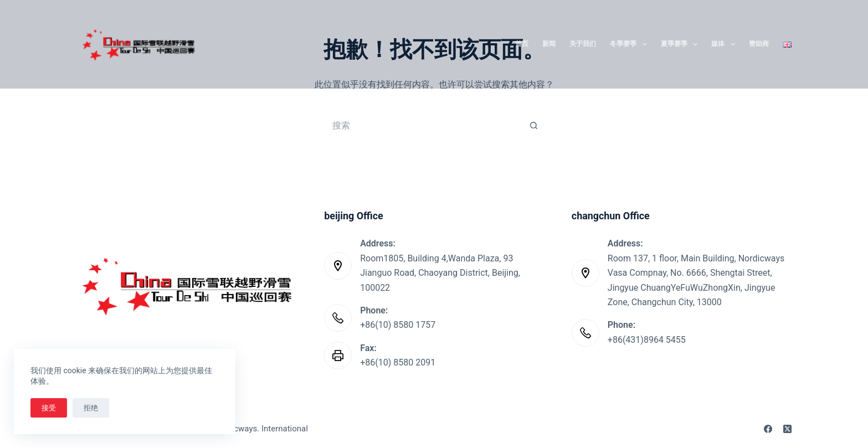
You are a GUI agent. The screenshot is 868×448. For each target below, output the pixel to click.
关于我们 (583, 44)
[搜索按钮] (534, 125)
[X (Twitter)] (787, 429)
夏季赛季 (681, 44)
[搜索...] (423, 125)
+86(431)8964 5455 (647, 340)
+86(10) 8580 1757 (398, 325)
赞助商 (759, 44)
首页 (522, 44)
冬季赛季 (630, 44)
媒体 (725, 44)
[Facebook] (768, 429)
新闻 (549, 44)
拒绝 (91, 408)
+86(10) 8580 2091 (398, 362)
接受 (49, 408)
